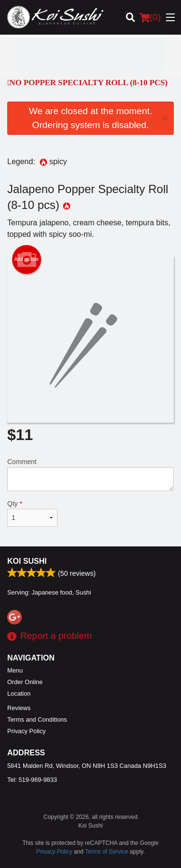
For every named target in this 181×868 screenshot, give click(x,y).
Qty (32, 513)
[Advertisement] (90, 56)
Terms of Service (106, 852)
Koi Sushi (27, 561)
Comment (90, 474)
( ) (150, 17)
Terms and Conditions (37, 719)
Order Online (25, 682)
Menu (15, 670)
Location (19, 693)
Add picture (27, 259)
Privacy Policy (27, 731)
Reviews (19, 708)
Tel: (32, 780)
